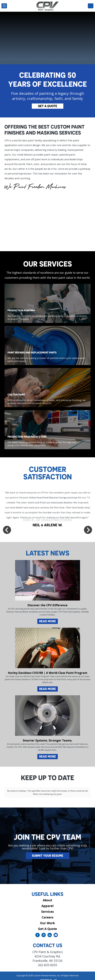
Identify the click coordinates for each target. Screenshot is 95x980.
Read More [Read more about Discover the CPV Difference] (48, 621)
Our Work (47, 918)
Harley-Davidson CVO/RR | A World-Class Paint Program (48, 673)
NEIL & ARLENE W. (48, 525)
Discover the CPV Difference (48, 605)
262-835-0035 (91, 6)
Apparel (47, 900)
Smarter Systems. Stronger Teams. (47, 740)
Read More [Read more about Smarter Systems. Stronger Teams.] (48, 756)
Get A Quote (48, 106)
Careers (48, 912)
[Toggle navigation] (4, 6)
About (47, 895)
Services (47, 906)
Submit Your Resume (48, 850)
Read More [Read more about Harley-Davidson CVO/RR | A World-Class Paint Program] (48, 689)
